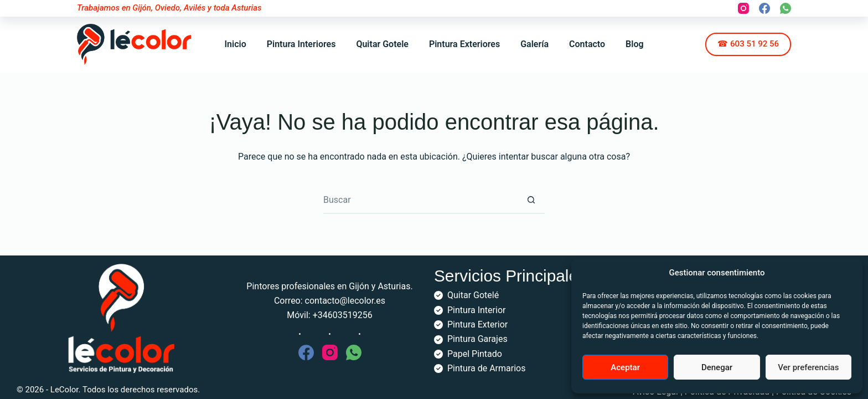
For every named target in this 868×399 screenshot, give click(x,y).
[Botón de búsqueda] (531, 200)
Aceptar (625, 367)
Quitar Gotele (382, 44)
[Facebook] (764, 8)
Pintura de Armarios (486, 368)
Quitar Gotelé (473, 295)
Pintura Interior (476, 310)
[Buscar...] (420, 200)
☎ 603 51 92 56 (748, 44)
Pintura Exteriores (464, 44)
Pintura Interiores (301, 44)
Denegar (717, 367)
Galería (534, 44)
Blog (634, 44)
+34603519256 (343, 315)
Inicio (235, 44)
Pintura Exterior (477, 324)
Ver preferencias (808, 367)
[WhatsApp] (786, 8)
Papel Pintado (475, 354)
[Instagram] (743, 8)
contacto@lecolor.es (345, 301)
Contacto (587, 44)
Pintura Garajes (477, 339)
